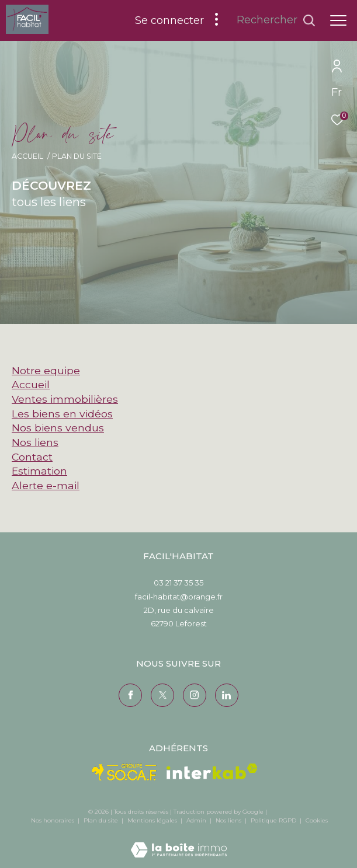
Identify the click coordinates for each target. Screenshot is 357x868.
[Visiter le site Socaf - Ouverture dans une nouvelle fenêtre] (124, 772)
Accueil (27, 156)
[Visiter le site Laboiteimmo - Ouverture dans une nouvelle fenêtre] (179, 842)
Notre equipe (46, 370)
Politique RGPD (273, 820)
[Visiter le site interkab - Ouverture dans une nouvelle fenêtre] (212, 771)
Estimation (39, 471)
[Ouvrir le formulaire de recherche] (276, 20)
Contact (32, 457)
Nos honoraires (53, 820)
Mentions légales (153, 820)
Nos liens (35, 442)
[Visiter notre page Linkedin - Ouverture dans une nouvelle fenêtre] (227, 695)
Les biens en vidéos (62, 414)
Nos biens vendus (58, 428)
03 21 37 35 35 (178, 583)
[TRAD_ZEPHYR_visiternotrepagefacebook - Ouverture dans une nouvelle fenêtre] (130, 695)
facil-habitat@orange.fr (179, 597)
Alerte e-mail (46, 485)
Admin (197, 820)
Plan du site (102, 820)
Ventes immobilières (65, 399)
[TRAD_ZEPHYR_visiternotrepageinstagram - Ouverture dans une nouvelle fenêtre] (195, 695)
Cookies (317, 821)
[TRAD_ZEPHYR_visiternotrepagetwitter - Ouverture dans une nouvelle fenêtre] (162, 695)
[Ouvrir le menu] (338, 20)
